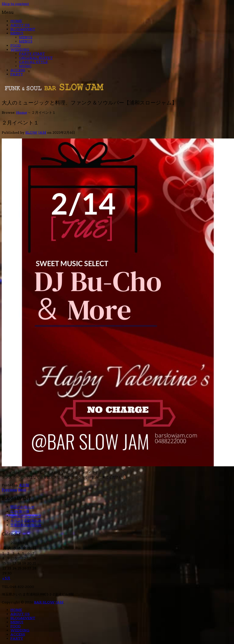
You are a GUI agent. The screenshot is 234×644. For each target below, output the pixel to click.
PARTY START (32, 54)
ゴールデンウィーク (26, 516)
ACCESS (18, 70)
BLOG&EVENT (23, 29)
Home (22, 113)
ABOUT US (20, 25)
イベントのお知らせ (26, 520)
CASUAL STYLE (33, 62)
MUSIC (25, 66)
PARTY (17, 74)
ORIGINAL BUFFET (36, 58)
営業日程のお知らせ (26, 525)
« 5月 (6, 578)
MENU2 (26, 37)
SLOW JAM (36, 133)
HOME (16, 21)
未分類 (24, 485)
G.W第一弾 (20, 511)
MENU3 (26, 41)
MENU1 (17, 33)
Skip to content (15, 4)
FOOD (16, 46)
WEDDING (20, 50)
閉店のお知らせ (22, 507)
